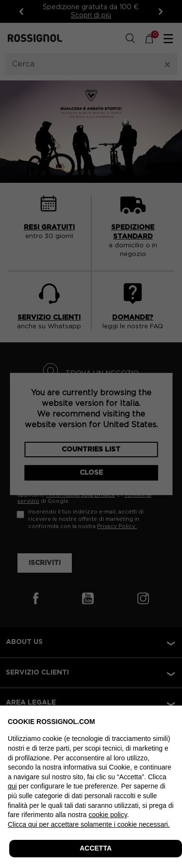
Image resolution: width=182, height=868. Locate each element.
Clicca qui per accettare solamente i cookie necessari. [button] (89, 824)
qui (12, 786)
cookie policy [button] (108, 815)
